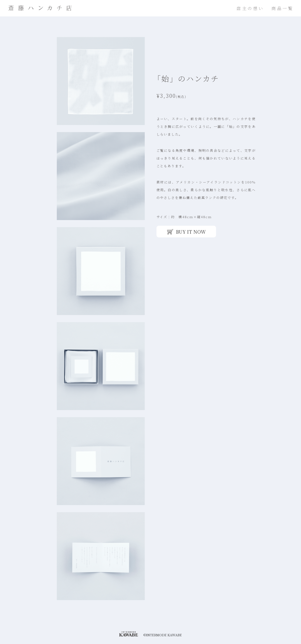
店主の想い (250, 8)
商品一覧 (282, 8)
